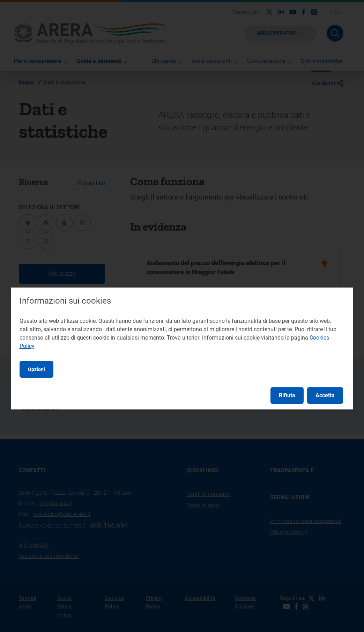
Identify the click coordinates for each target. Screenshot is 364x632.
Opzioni (36, 369)
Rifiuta (287, 395)
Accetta (325, 395)
